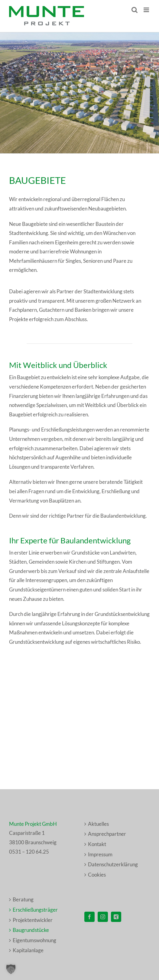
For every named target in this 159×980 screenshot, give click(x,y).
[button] (11, 969)
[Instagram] (103, 917)
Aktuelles (98, 824)
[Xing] (116, 917)
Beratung (23, 899)
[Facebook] (89, 917)
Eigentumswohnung (34, 940)
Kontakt (97, 844)
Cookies (97, 875)
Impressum (100, 854)
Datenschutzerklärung (113, 864)
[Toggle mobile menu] (147, 10)
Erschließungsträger (35, 910)
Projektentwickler (33, 920)
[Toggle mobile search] (135, 10)
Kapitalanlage (28, 950)
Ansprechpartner (107, 834)
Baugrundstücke (31, 930)
